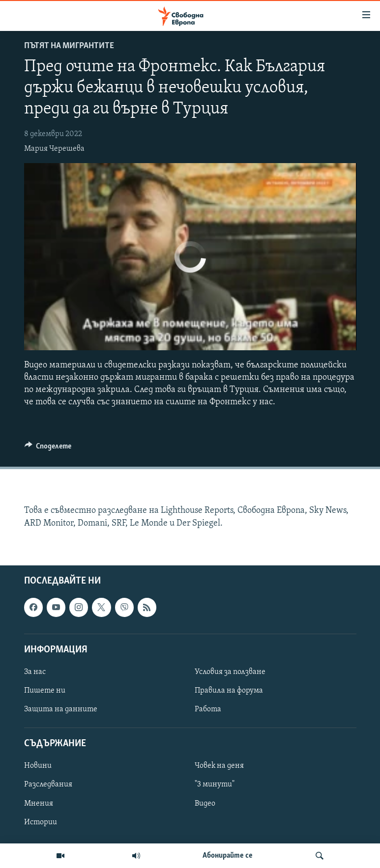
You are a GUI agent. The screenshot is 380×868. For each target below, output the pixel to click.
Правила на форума (229, 691)
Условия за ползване (230, 672)
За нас (35, 672)
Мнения (39, 803)
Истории (41, 822)
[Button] (48, 448)
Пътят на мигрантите (69, 46)
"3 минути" (215, 784)
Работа (208, 709)
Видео (205, 803)
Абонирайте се (228, 856)
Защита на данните (61, 709)
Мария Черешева (54, 149)
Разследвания (48, 784)
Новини (38, 766)
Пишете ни (45, 691)
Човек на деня (219, 766)
